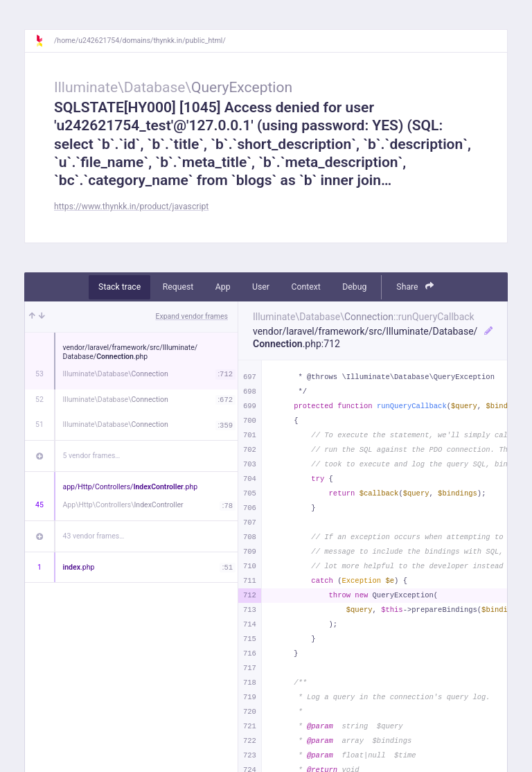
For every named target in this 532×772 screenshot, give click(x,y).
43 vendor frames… (94, 536)
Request (178, 287)
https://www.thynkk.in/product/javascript (131, 207)
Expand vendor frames (192, 316)
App (223, 287)
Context (305, 287)
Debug (354, 287)
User (261, 287)
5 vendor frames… (92, 456)
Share (415, 287)
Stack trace (119, 287)
